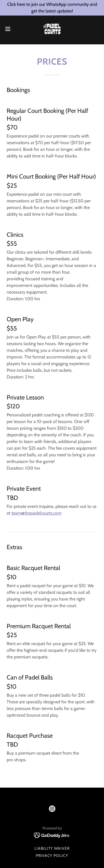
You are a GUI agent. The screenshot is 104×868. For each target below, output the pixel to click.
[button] (10, 29)
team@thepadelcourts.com (36, 513)
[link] (52, 29)
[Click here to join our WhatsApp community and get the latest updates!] (52, 8)
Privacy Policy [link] (52, 856)
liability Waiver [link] (52, 848)
